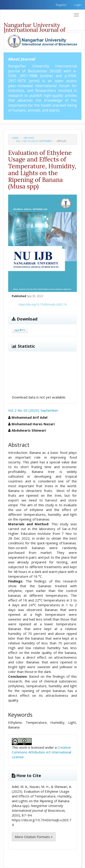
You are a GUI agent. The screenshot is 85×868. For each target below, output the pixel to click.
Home (15, 138)
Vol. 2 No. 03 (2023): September (34, 141)
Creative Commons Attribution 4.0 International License (41, 752)
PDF (20, 330)
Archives (29, 138)
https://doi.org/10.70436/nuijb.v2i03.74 (42, 304)
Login (78, 5)
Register (61, 5)
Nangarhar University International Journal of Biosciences (34, 26)
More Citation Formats (34, 837)
